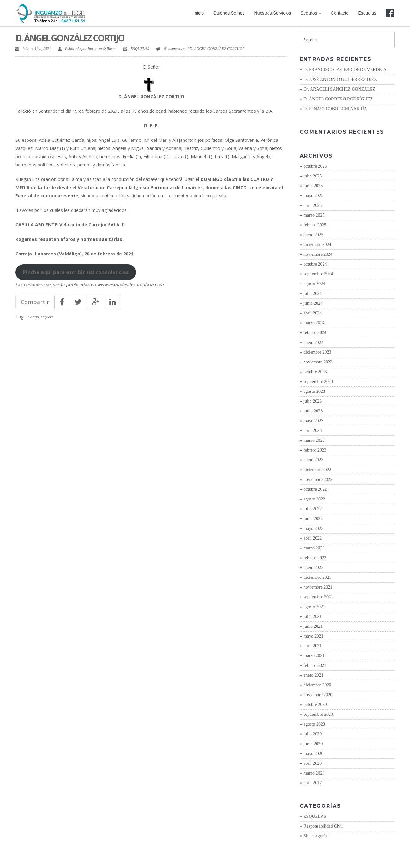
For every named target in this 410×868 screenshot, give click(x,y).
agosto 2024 (314, 284)
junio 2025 (313, 186)
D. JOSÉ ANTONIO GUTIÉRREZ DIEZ (340, 79)
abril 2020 (313, 763)
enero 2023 (314, 460)
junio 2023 (313, 411)
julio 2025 (313, 176)
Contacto (340, 13)
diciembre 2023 (317, 352)
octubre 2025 (315, 166)
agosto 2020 (314, 724)
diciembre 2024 (317, 245)
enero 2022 (314, 568)
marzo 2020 (314, 773)
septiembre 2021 (318, 597)
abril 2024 (313, 313)
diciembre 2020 (317, 685)
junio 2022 (313, 519)
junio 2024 (313, 303)
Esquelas (367, 13)
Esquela (47, 317)
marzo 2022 (314, 548)
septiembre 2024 (318, 274)
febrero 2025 (315, 225)
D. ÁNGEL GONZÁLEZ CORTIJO (70, 38)
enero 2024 (314, 342)
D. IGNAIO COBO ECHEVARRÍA (335, 109)
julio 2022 (313, 509)
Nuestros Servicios (273, 13)
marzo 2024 (314, 323)
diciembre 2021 (317, 577)
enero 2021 (314, 675)
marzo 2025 (314, 215)
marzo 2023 (314, 440)
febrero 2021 (315, 665)
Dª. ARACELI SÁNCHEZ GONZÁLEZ (339, 89)
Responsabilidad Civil (323, 826)
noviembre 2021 (318, 587)
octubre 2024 (315, 264)
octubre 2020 (315, 705)
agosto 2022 (314, 499)
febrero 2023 (315, 450)
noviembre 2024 (318, 254)
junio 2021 (313, 626)
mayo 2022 (314, 528)
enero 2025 (314, 235)
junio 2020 (313, 744)
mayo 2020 (314, 754)
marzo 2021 (314, 656)
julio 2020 (313, 734)
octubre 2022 (315, 489)
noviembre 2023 (318, 362)
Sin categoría (315, 836)
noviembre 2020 (318, 695)
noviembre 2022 (318, 479)
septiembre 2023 (318, 382)
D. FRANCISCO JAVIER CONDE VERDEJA (345, 70)
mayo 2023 (314, 421)
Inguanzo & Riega (102, 49)
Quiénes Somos (229, 13)
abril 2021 (313, 646)
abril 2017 (313, 783)
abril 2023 (313, 431)
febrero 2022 (315, 558)
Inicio (199, 13)
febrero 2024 (315, 333)
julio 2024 (313, 293)
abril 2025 (313, 205)
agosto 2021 (314, 607)
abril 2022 (313, 538)
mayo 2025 (314, 196)
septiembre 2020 (318, 714)
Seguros (311, 13)
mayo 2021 (314, 636)
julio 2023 (313, 401)
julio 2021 (313, 617)
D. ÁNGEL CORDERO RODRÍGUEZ (338, 99)
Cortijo (33, 317)
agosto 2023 (314, 391)
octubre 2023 (315, 372)
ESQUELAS (140, 49)
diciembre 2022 (317, 470)
